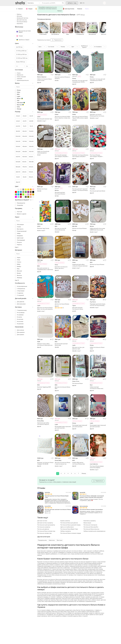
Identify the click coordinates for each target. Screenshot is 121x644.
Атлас (18, 260)
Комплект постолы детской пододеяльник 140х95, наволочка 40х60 (97, 80)
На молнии (19, 319)
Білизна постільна (42, 189)
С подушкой (19, 295)
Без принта (19, 229)
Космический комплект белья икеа (61, 345)
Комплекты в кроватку (90, 521)
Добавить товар (72, 3)
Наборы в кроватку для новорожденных (94, 531)
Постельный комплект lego (45, 119)
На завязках (19, 315)
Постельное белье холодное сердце (71, 533)
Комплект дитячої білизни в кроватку (62, 78)
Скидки (29, 9)
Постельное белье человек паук (46, 531)
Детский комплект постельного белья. (78, 308)
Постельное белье (77, 383)
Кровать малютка (65, 521)
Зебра (18, 233)
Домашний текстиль (22, 18)
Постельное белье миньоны (91, 529)
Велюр (18, 273)
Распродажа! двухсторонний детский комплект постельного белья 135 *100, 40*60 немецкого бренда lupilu (63, 427)
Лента (87, 9)
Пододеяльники (42, 540)
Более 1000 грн (21, 62)
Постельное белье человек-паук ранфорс (91, 510)
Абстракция (19, 225)
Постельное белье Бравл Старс (69, 529)
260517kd (47, 493)
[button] (37, 27)
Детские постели (42, 521)
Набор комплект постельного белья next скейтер (96, 388)
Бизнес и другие (21, 214)
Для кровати (19, 335)
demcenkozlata (84, 506)
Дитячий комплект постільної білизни (60, 193)
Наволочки (52, 540)
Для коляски (19, 330)
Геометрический (21, 231)
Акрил (18, 258)
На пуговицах (20, 313)
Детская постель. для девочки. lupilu (78, 348)
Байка (18, 264)
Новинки (80, 9)
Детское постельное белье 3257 (62, 388)
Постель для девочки (43, 529)
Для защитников (68, 9)
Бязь (17, 269)
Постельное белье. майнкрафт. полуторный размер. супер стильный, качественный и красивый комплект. (92, 497)
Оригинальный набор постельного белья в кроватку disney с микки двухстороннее (44, 424)
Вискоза (18, 275)
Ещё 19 (17, 280)
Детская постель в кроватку (45, 523)
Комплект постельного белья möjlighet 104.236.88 (45, 463)
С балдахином (20, 289)
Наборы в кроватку (66, 531)
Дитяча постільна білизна (79, 228)
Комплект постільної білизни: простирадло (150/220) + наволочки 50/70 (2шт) (80, 156)
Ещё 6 (17, 247)
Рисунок (18, 242)
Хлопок (18, 262)
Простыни (59, 540)
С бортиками (20, 291)
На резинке (19, 324)
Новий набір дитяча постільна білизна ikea (79, 463)
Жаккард (18, 278)
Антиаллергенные (21, 286)
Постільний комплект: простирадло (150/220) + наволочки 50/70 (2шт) (62, 156)
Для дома (19, 16)
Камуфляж (19, 236)
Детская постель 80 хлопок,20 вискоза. (60, 229)
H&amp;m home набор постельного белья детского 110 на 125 (45, 345)
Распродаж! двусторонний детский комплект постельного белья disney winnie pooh (80, 426)
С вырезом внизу (21, 310)
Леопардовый (20, 240)
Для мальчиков (20, 304)
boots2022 (48, 506)
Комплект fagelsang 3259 (44, 387)
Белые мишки (87, 523)
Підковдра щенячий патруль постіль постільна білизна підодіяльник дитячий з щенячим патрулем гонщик (98, 305)
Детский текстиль (21, 20)
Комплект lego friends (43, 228)
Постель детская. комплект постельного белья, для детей (58, 510)
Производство (20, 203)
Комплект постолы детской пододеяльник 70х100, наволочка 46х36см (80, 81)
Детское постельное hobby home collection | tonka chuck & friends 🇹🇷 (63, 117)
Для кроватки (20, 332)
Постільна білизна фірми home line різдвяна (97, 467)
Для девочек (20, 302)
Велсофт (18, 271)
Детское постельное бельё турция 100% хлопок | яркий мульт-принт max (80, 117)
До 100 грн (19, 47)
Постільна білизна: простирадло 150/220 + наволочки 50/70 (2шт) (96, 156)
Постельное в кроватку (44, 527)
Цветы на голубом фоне (67, 527)
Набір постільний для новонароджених (43, 152)
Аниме (18, 227)
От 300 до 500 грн (22, 54)
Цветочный (19, 238)
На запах (18, 317)
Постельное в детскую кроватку (46, 525)
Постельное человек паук (44, 533)
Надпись (18, 245)
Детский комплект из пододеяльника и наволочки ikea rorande (45, 269)
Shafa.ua (18, 14)
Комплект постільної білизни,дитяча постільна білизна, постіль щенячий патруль (97, 115)
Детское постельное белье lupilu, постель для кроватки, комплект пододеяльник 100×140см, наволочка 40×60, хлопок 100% (45, 308)
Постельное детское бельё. (98, 191)
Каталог (19, 9)
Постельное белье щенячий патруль (70, 525)
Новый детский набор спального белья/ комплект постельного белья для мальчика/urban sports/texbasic (80, 265)
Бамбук (18, 267)
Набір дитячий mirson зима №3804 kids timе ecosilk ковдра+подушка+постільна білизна (98, 229)
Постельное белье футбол (91, 527)
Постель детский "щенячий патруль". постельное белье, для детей (80, 190)
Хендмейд (19, 205)
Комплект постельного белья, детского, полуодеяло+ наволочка (61, 268)
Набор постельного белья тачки (97, 348)
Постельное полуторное (90, 525)
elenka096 (82, 493)
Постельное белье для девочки (69, 523)
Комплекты (19, 24)
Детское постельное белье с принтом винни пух (62, 463)
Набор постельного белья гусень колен (44, 80)
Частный (18, 212)
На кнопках (19, 322)
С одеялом (19, 293)
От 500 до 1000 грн (22, 58)
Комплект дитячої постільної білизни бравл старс (57, 497)
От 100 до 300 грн (21, 51)
